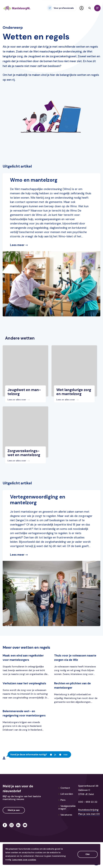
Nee (65, 755)
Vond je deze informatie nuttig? (29, 755)
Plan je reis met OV (89, 814)
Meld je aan (14, 810)
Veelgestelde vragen (67, 807)
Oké (88, 854)
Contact (64, 788)
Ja (55, 755)
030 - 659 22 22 (88, 802)
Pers (62, 800)
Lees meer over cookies (24, 860)
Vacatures (65, 815)
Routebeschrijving (88, 810)
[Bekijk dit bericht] (25, 394)
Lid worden (66, 794)
